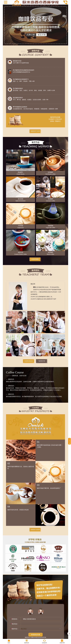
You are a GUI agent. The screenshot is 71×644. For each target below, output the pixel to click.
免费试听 (27, 641)
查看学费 (62, 641)
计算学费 (69, 441)
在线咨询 (44, 641)
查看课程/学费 (35, 635)
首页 (9, 641)
